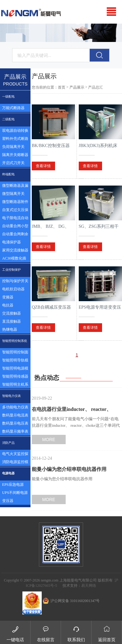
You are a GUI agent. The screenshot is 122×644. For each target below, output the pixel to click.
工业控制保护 (12, 270)
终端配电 (8, 174)
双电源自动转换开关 (15, 131)
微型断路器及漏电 (15, 186)
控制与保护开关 (15, 281)
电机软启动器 (13, 289)
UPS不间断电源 (15, 493)
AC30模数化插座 (14, 259)
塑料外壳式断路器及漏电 (15, 140)
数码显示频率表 (15, 431)
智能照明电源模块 (15, 369)
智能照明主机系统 (15, 385)
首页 (62, 87)
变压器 (8, 501)
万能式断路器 (13, 108)
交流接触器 (12, 313)
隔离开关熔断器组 (15, 156)
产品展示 (77, 87)
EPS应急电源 (13, 485)
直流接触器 (12, 321)
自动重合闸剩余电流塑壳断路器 (15, 235)
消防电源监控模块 (15, 463)
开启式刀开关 (13, 163)
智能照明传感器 (15, 376)
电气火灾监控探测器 (15, 455)
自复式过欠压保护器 (15, 211)
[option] (61, 33)
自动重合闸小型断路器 (15, 227)
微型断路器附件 (15, 202)
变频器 (8, 297)
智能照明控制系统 (15, 341)
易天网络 (89, 586)
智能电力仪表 (12, 396)
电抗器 (8, 305)
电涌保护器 (12, 242)
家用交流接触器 (15, 250)
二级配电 (8, 119)
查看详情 (43, 166)
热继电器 (10, 329)
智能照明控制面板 (15, 353)
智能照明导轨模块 (15, 361)
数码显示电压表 (15, 423)
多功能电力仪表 (15, 407)
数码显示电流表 (15, 415)
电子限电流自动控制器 (15, 219)
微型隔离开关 (13, 194)
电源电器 (8, 473)
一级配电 (8, 97)
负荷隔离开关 (13, 147)
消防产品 (8, 443)
